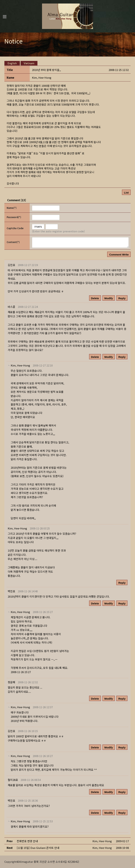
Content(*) (13, 242)
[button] (42, 78)
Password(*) (14, 217)
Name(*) (12, 208)
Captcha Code (15, 228)
